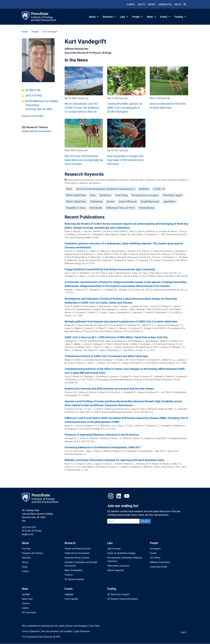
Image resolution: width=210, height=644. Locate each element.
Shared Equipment (116, 570)
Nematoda (96, 201)
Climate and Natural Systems (78, 549)
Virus (69, 189)
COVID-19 (159, 189)
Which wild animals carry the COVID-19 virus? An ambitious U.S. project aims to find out (82, 108)
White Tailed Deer (76, 201)
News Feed (27, 599)
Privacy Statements (31, 631)
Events (165, 17)
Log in (183, 632)
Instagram (111, 496)
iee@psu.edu (28, 534)
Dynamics (106, 195)
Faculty (153, 553)
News (151, 17)
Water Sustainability (73, 570)
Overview (26, 549)
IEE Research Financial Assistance (123, 599)
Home (25, 32)
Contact (25, 571)
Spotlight (26, 594)
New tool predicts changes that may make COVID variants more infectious (125, 160)
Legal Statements (82, 631)
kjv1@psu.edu (33, 90)
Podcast (26, 603)
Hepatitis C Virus (76, 208)
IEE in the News (29, 613)
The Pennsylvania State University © (41, 637)
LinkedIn (119, 496)
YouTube (127, 496)
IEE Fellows (155, 558)
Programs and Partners (33, 553)
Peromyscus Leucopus (145, 195)
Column (25, 608)
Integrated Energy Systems (77, 558)
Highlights (69, 594)
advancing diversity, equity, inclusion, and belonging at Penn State (70, 626)
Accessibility (66, 631)
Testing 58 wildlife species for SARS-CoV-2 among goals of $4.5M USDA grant (125, 108)
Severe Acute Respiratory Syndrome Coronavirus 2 (106, 189)
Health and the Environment (36, 131)
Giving (25, 567)
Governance (155, 549)
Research (109, 17)
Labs (124, 17)
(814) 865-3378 (29, 531)
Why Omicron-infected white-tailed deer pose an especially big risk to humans (84, 160)
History (25, 562)
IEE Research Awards (74, 579)
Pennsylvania (147, 208)
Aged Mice (170, 201)
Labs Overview (114, 549)
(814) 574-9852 (34, 96)
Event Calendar (71, 599)
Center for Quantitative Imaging (121, 553)
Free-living (121, 195)
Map (24, 521)
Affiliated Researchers (160, 562)
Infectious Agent (173, 195)
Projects (69, 575)
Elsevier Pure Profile (33, 116)
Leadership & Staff (158, 567)
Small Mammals (150, 201)
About (94, 17)
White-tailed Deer (76, 195)
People (137, 17)
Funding (180, 17)
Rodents (144, 189)
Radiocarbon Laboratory (118, 566)
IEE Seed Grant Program (118, 594)
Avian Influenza (128, 201)
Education (26, 558)
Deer (93, 195)
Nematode (96, 208)
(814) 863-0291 (29, 527)
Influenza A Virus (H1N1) (120, 208)
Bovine (111, 201)
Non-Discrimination (50, 631)
